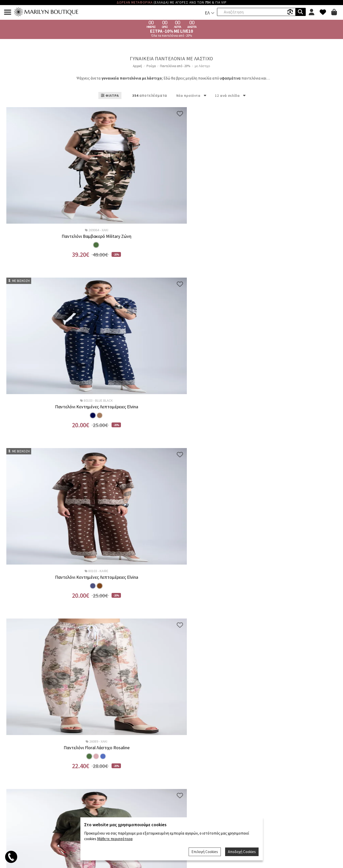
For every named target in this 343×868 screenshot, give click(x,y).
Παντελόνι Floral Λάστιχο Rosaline (298, 236)
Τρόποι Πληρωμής (57, 744)
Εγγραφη (209, 671)
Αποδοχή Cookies (242, 852)
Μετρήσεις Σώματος (286, 742)
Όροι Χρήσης (286, 724)
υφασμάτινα (230, 78)
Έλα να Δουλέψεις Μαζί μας (172, 724)
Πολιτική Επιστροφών (57, 751)
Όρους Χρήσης (186, 684)
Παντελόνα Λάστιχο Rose (298, 577)
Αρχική (137, 66)
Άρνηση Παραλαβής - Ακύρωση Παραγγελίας (57, 757)
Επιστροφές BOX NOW (57, 724)
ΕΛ (207, 13)
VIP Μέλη (286, 717)
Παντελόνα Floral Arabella (214, 407)
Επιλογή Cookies (206, 852)
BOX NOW (57, 731)
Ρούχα (151, 66)
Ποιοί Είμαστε (172, 717)
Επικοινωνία (172, 730)
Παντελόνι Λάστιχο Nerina (129, 577)
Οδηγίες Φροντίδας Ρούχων (286, 736)
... (155, 621)
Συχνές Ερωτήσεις (286, 730)
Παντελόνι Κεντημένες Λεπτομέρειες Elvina (129, 236)
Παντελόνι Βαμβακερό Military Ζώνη (45, 236)
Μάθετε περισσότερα (115, 840)
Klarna (57, 718)
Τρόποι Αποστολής (57, 737)
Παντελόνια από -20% (175, 66)
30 (166, 621)
